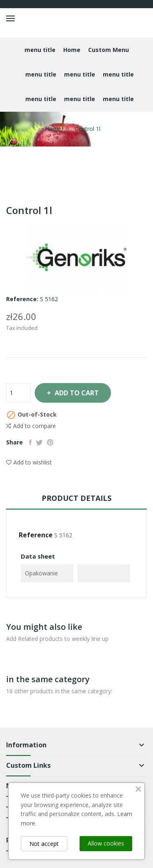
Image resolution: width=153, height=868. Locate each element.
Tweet (39, 442)
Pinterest (50, 442)
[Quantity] (18, 393)
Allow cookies (106, 843)
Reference (36, 535)
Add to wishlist (29, 462)
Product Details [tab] (76, 498)
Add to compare (31, 426)
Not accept (44, 844)
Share (30, 442)
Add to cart (76, 393)
